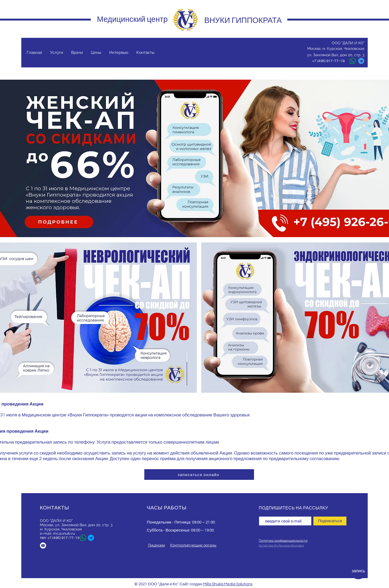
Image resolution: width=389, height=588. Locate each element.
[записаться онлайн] (199, 475)
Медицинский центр (132, 19)
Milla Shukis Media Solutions (228, 584)
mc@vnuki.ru (64, 533)
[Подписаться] (330, 521)
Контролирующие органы (193, 545)
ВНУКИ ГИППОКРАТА (243, 20)
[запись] (358, 571)
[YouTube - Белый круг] (43, 546)
